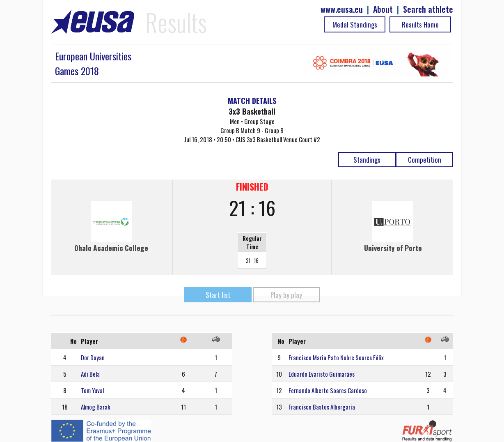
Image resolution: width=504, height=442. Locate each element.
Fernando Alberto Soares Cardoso (328, 390)
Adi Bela (90, 374)
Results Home (420, 24)
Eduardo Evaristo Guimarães (322, 374)
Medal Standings (355, 24)
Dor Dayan (93, 357)
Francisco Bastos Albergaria (322, 407)
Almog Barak (96, 407)
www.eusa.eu (342, 9)
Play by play (286, 295)
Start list (218, 295)
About (383, 9)
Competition (425, 160)
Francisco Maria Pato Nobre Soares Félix (336, 357)
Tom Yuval (92, 390)
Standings (367, 160)
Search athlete (428, 9)
